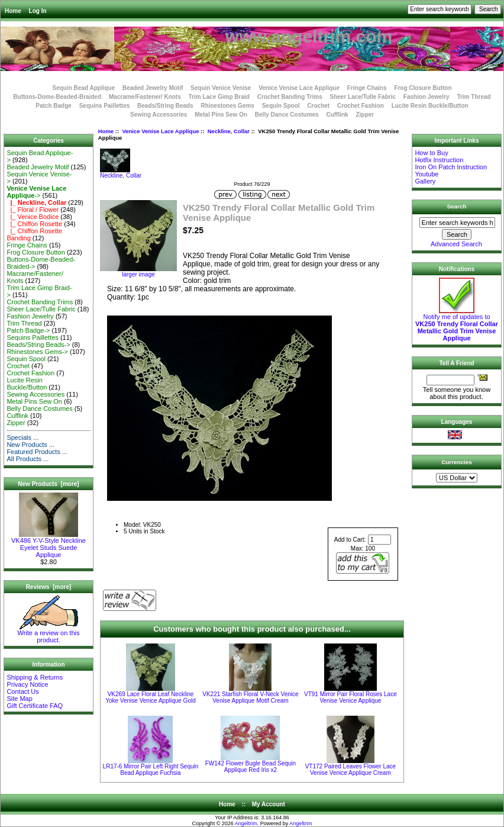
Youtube (427, 174)
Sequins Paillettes (105, 106)
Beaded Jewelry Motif (153, 88)
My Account (269, 804)
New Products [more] (48, 484)
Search (457, 206)
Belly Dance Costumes (287, 115)
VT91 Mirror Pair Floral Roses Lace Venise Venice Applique (350, 697)
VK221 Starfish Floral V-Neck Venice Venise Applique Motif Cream (250, 697)
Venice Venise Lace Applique (160, 131)
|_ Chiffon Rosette (34, 224)
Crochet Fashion (361, 106)
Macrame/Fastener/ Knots (145, 97)
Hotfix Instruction (439, 160)
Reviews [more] (49, 587)
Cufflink (337, 115)
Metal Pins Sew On (221, 115)
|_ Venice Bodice (33, 217)
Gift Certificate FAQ (35, 706)
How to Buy (431, 153)
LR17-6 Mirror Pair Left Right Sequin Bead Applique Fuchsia (151, 770)
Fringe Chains (367, 88)
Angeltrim (246, 823)
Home (13, 11)
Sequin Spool (281, 106)
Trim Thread (474, 97)
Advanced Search (456, 244)
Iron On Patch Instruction (451, 167)
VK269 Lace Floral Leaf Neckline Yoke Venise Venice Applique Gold (151, 697)
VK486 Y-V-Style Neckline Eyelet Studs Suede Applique (49, 545)
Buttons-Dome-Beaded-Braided (57, 97)
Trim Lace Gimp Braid (219, 97)
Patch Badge (54, 106)
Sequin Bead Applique (83, 88)
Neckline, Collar (229, 131)
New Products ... (30, 445)
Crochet (318, 106)
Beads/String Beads (165, 106)
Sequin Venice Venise (221, 88)
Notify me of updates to (457, 324)
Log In (38, 11)
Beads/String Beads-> (38, 345)
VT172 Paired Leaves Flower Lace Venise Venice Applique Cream (350, 770)
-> (36, 192)
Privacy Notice (27, 684)
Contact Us (22, 691)
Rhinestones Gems (227, 106)
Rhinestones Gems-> (37, 352)
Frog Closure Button (423, 88)
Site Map (19, 699)
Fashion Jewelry (427, 97)
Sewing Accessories (159, 115)
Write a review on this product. (49, 633)
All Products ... (28, 459)
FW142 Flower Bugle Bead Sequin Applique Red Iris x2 (251, 767)
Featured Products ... (37, 452)
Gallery (425, 181)
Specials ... (22, 437)
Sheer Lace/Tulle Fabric (363, 97)
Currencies (457, 462)
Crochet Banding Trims (290, 97)
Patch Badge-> (28, 330)
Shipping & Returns (35, 677)
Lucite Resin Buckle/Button (430, 106)
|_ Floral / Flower (33, 210)
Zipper (365, 115)
